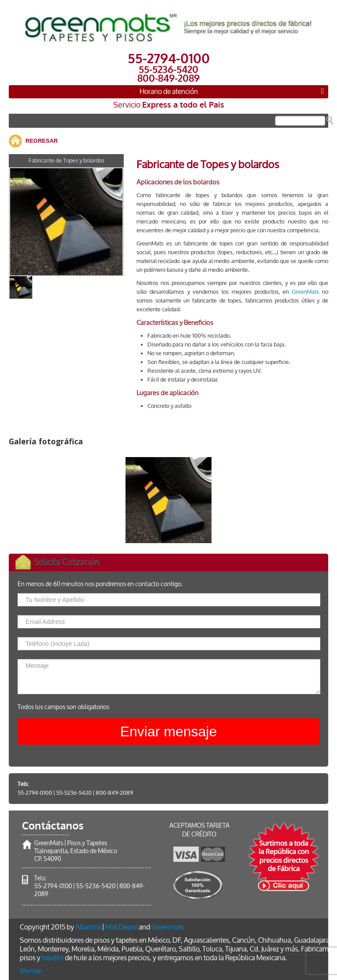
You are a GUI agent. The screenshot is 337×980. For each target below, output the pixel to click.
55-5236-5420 (74, 793)
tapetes (53, 958)
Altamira (88, 927)
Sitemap (31, 971)
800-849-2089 (114, 793)
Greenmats (168, 927)
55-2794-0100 (35, 793)
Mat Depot (121, 927)
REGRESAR (42, 141)
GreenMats (305, 292)
